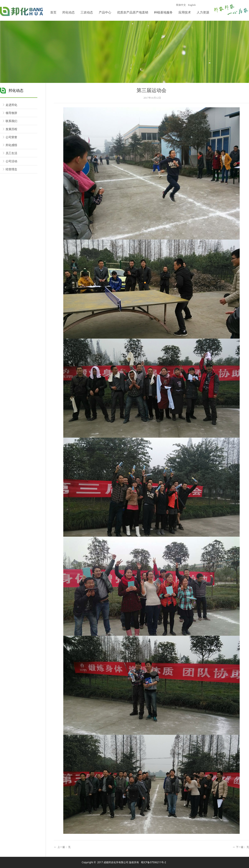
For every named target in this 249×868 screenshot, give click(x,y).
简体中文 (181, 5)
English (192, 5)
